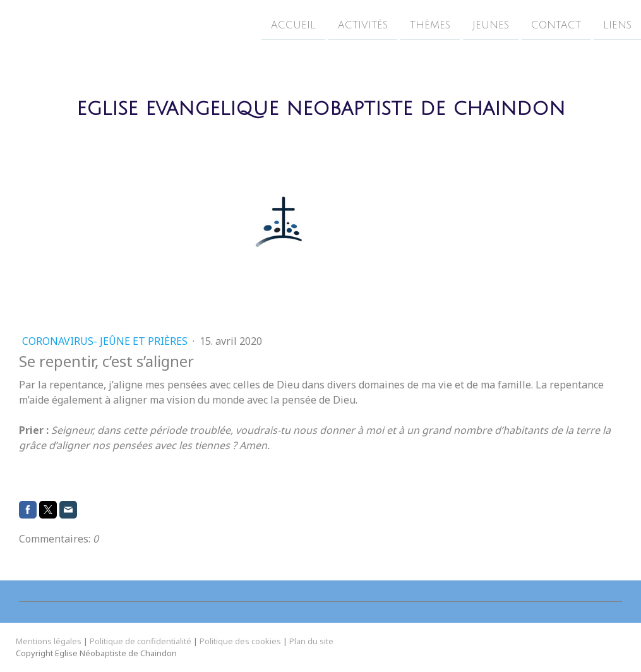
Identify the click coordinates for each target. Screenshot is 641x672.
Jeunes (491, 25)
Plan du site (311, 641)
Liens (617, 25)
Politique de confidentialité (141, 641)
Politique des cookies (240, 641)
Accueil (293, 25)
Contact (556, 25)
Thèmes (430, 25)
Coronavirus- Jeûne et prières (106, 341)
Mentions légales (49, 641)
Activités (363, 25)
